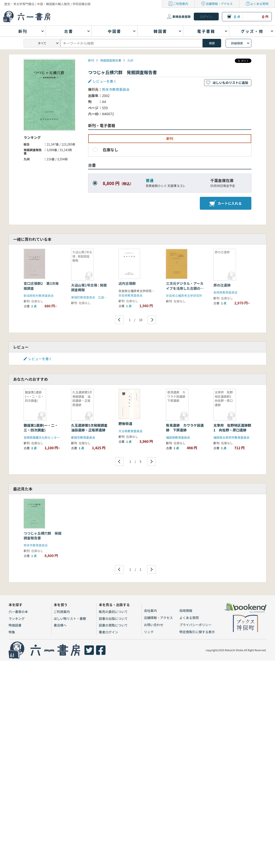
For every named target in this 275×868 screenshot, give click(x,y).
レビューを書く (105, 81)
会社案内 (150, 611)
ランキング (17, 618)
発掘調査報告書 (111, 60)
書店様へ (60, 625)
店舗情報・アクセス (219, 4)
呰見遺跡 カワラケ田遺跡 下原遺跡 (185, 428)
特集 (12, 632)
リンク (149, 632)
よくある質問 (259, 4)
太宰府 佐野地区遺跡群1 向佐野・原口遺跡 (232, 428)
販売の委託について (113, 612)
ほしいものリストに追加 (230, 83)
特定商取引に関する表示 (197, 632)
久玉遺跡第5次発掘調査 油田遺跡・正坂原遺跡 (91, 428)
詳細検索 (237, 43)
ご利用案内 (181, 4)
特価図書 (15, 625)
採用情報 (186, 611)
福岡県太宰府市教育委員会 (231, 437)
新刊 (91, 60)
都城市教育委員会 (83, 437)
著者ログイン (108, 632)
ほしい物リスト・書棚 (70, 618)
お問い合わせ (154, 625)
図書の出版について (113, 618)
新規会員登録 (182, 17)
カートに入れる (226, 203)
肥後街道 (125, 423)
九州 (130, 60)
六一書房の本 (18, 612)
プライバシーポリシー (196, 625)
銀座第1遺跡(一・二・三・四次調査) (41, 428)
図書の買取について (113, 625)
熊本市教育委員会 (116, 89)
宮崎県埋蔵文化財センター (42, 437)
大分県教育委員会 (131, 431)
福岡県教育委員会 (178, 437)
